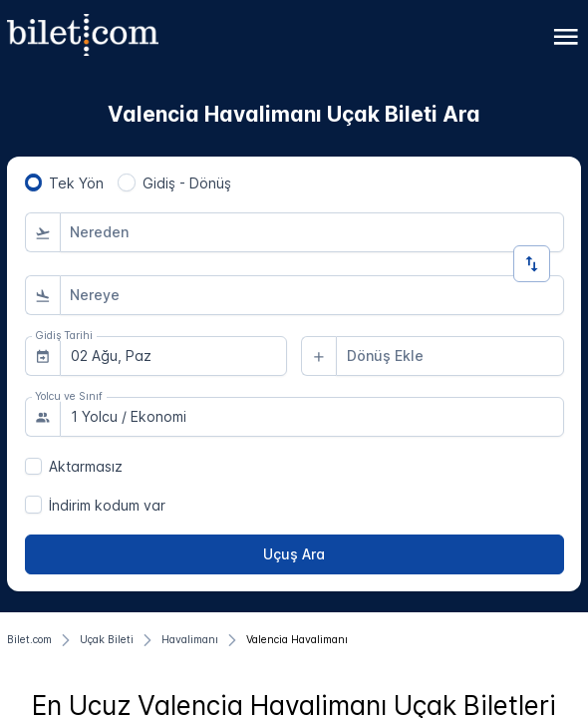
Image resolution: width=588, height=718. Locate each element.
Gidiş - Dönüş (187, 183)
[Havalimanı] (190, 640)
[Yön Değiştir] (532, 264)
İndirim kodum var (107, 505)
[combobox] (312, 232)
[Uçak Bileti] (107, 640)
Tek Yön (76, 183)
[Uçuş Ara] (294, 554)
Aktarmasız (86, 466)
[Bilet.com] (29, 640)
